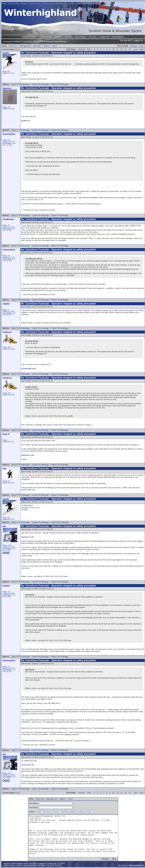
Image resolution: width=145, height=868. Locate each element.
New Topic (37, 46)
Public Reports (118, 37)
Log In (55, 46)
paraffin (6, 53)
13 (126, 49)
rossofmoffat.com (28, 369)
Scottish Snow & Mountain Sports (115, 31)
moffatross (7, 332)
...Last (135, 49)
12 (122, 49)
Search (47, 46)
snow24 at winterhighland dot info (28, 865)
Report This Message (60, 84)
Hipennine (7, 88)
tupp (4, 469)
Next (141, 46)
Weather (24, 3)
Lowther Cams (75, 3)
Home (5, 3)
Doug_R (6, 434)
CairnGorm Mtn (46, 37)
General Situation (30, 37)
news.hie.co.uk (28, 765)
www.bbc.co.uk (28, 455)
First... (89, 49)
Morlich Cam (62, 3)
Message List (25, 46)
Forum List (13, 46)
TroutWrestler (8, 219)
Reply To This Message (20, 84)
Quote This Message (41, 84)
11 (117, 49)
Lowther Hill (104, 37)
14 (130, 49)
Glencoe (58, 37)
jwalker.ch (26, 121)
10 (113, 49)
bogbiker (6, 586)
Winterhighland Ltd (137, 865)
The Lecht (92, 37)
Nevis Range (80, 37)
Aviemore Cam (36, 3)
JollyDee (6, 304)
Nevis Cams (87, 3)
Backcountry (14, 3)
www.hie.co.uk (27, 537)
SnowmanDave (9, 134)
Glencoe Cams (49, 3)
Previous (133, 46)
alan (4, 526)
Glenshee (68, 37)
